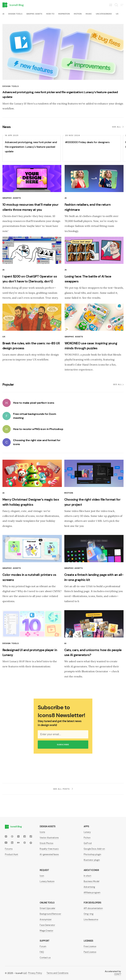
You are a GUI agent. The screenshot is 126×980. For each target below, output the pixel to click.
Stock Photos (47, 843)
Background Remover (50, 914)
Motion (78, 14)
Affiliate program (92, 893)
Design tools (15, 14)
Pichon (87, 838)
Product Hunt (12, 854)
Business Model (91, 881)
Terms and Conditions (58, 973)
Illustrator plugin (92, 860)
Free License (90, 946)
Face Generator (47, 925)
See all (118, 127)
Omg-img (89, 914)
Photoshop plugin (92, 854)
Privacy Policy (35, 973)
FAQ (42, 952)
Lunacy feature (47, 881)
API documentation (93, 908)
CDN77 (118, 974)
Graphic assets (34, 14)
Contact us (45, 958)
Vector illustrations (49, 838)
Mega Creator (47, 931)
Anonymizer (46, 919)
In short (87, 876)
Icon (42, 876)
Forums (9, 849)
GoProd (88, 843)
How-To (50, 14)
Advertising (89, 887)
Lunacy (87, 832)
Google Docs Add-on (94, 849)
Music (89, 14)
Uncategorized (104, 14)
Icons (42, 832)
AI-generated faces (49, 854)
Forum (43, 946)
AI (3, 14)
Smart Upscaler (47, 908)
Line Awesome (91, 919)
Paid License (90, 952)
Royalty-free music (49, 849)
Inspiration (64, 14)
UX (117, 14)
